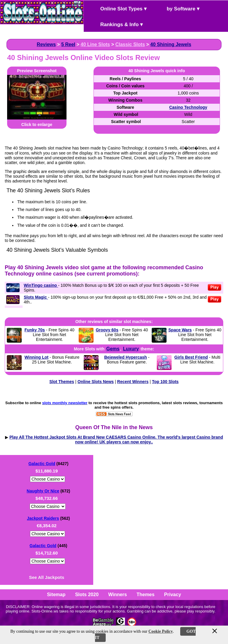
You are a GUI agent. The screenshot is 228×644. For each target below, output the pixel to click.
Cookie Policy (161, 631)
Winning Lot (36, 357)
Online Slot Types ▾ (118, 8)
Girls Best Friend (191, 357)
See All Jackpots (47, 577)
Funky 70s (35, 330)
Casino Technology (188, 107)
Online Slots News (96, 382)
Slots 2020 (87, 595)
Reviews (46, 44)
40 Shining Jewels (171, 44)
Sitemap (56, 595)
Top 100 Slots (165, 382)
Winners (118, 595)
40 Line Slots (95, 44)
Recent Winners (133, 382)
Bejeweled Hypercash (126, 357)
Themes (145, 595)
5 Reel (68, 44)
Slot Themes (62, 382)
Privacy (173, 595)
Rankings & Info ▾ (117, 24)
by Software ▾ (178, 8)
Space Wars (180, 330)
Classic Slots (130, 44)
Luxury (131, 349)
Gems (113, 349)
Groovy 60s (107, 330)
